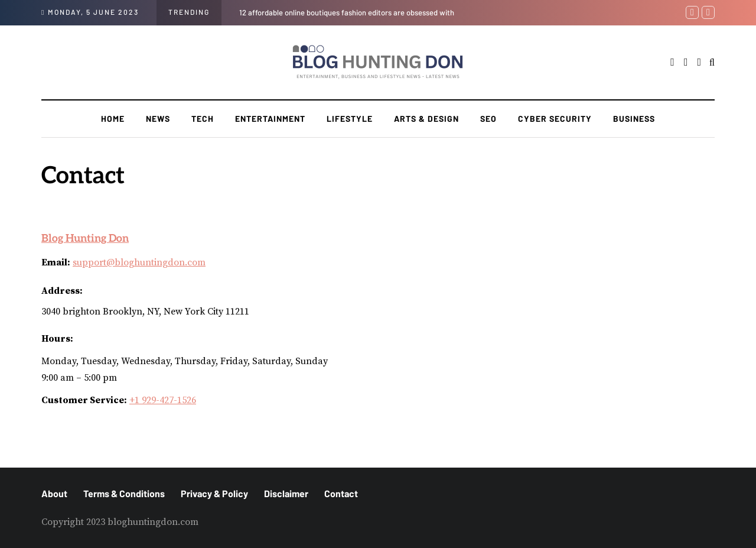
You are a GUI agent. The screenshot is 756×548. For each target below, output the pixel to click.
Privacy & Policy (214, 493)
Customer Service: (84, 400)
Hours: (57, 339)
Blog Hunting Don (85, 239)
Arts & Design (426, 119)
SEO (488, 119)
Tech (203, 119)
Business (634, 119)
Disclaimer (286, 493)
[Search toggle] (712, 63)
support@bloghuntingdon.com (139, 262)
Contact (341, 493)
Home (113, 119)
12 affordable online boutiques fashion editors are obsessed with (347, 12)
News (158, 119)
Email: (56, 262)
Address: (62, 291)
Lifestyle (350, 119)
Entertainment (270, 119)
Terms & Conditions (124, 493)
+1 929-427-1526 (163, 400)
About (54, 493)
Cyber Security (555, 119)
